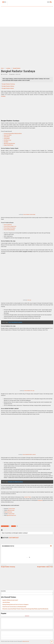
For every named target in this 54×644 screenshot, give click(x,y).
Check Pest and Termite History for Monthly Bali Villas (14, 607)
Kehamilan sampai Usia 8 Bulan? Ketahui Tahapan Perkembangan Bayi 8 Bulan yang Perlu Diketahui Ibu (25, 609)
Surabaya (3, 96)
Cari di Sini (3, 591)
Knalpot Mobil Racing (9, 145)
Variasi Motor (7, 137)
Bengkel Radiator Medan (8, 88)
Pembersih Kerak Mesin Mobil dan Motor (13, 134)
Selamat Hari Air (26, 641)
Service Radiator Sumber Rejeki (29, 214)
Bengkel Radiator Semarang (8, 567)
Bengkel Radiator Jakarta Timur (45, 567)
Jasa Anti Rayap (6, 602)
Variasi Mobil (7, 138)
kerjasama (40, 500)
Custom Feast (28, 497)
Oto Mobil (6, 142)
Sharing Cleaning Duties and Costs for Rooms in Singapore (15, 605)
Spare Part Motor (8, 135)
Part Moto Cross (7, 140)
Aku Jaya (29, 300)
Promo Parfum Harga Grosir (10, 226)
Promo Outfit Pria (8, 225)
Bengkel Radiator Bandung (8, 84)
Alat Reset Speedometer (9, 143)
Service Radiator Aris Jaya (29, 391)
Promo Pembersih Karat (9, 230)
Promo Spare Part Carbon (10, 228)
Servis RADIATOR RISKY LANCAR (29, 455)
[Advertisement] (27, 17)
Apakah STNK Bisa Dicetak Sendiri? (10, 600)
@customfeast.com (12, 515)
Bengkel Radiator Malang (8, 86)
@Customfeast (11, 510)
